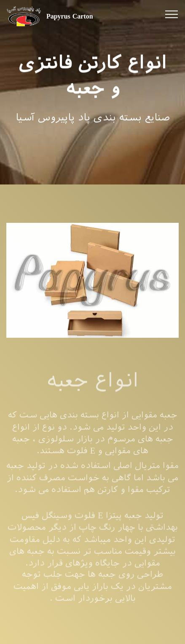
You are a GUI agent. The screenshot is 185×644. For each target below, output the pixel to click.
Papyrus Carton (70, 16)
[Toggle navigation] (172, 14)
